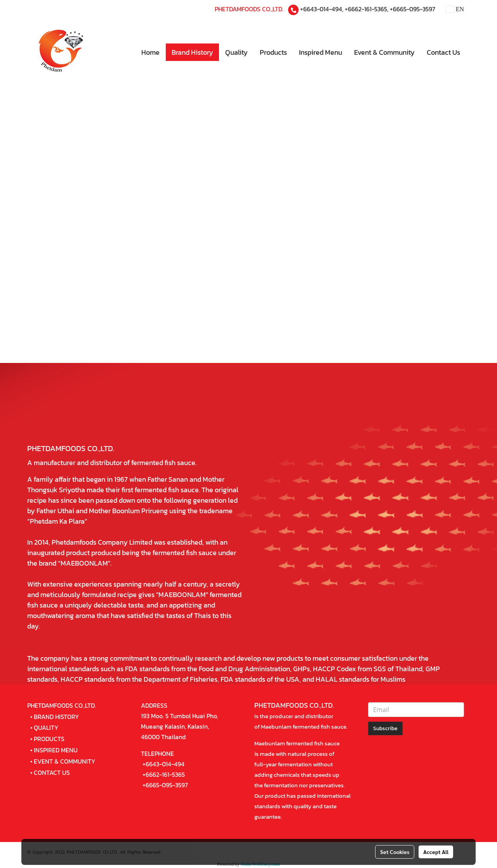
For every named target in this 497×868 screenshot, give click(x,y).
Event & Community (384, 52)
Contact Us (443, 52)
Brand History (192, 52)
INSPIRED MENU (56, 750)
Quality (236, 52)
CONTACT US (52, 773)
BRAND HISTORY (56, 717)
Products (273, 52)
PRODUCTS (49, 739)
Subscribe (385, 728)
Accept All (436, 852)
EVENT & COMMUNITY (65, 761)
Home (150, 52)
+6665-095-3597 (413, 9)
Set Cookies (395, 852)
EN (455, 9)
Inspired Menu (321, 52)
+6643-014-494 (321, 9)
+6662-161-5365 (366, 9)
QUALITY (46, 727)
